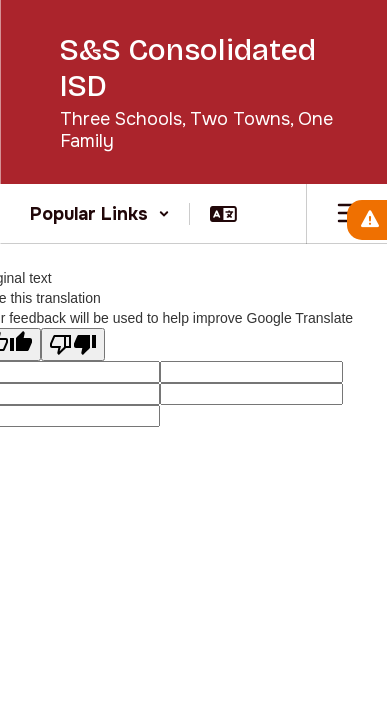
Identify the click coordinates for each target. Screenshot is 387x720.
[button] (100, 214)
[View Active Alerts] (367, 220)
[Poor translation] (73, 344)
